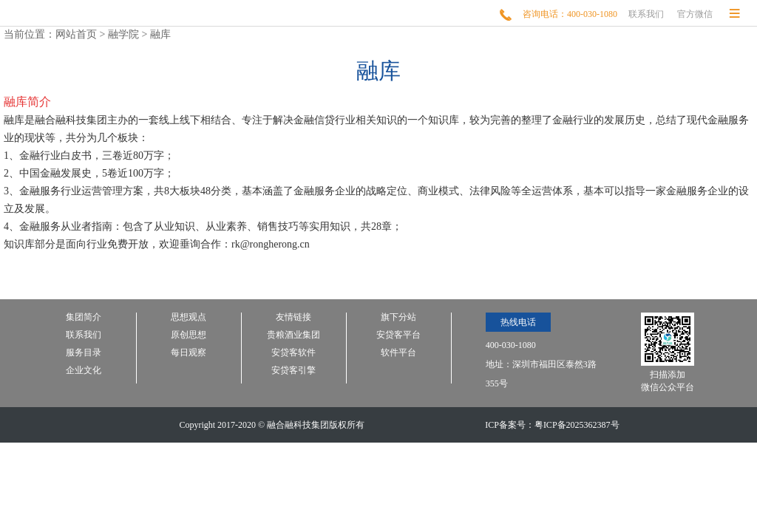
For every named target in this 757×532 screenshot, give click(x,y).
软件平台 (398, 353)
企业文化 (84, 371)
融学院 (123, 34)
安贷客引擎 (293, 371)
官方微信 (695, 14)
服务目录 (84, 353)
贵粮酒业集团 (293, 335)
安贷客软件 (293, 353)
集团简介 (84, 317)
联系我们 (646, 14)
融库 (160, 34)
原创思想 (189, 335)
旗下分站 (398, 317)
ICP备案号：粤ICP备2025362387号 (552, 425)
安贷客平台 (398, 335)
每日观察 (189, 353)
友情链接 (293, 317)
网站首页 (76, 34)
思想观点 (189, 317)
